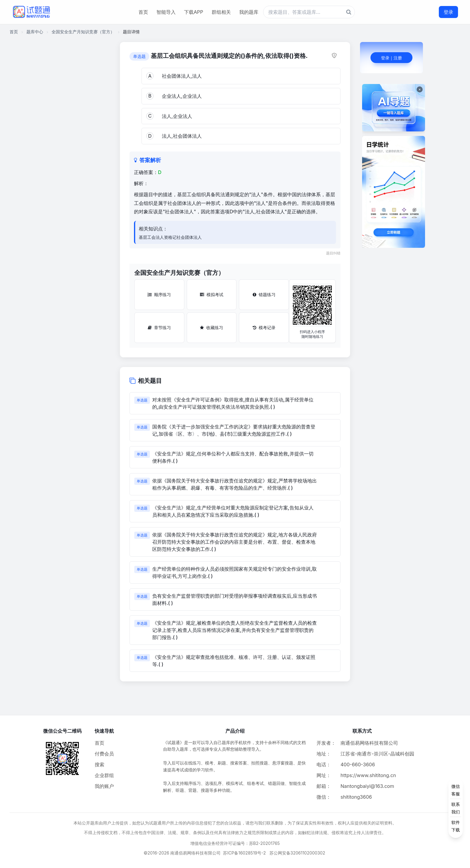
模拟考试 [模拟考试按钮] (212, 294)
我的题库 (249, 12)
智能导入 (166, 12)
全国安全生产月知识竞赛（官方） (83, 32)
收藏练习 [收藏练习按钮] (211, 327)
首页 (143, 12)
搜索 (100, 764)
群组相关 (221, 12)
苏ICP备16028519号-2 (244, 853)
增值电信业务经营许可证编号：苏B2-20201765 (235, 843)
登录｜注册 (391, 58)
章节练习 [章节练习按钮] (159, 327)
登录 (448, 12)
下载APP (193, 12)
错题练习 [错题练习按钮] (264, 294)
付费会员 (104, 754)
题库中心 (35, 32)
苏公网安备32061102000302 (297, 853)
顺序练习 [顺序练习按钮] (159, 294)
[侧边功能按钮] (456, 808)
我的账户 (104, 786)
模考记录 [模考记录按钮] (264, 327)
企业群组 (104, 775)
